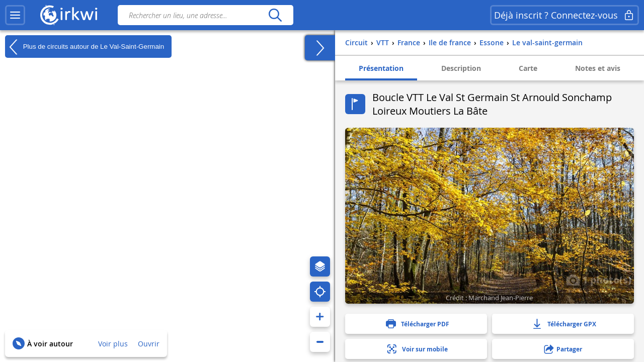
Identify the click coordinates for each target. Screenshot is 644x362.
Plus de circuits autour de (85, 47)
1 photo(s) (599, 280)
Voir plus (113, 344)
